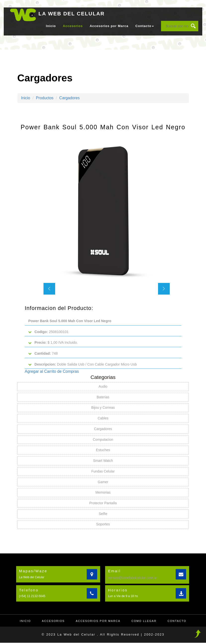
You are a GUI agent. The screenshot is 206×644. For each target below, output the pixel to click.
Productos (45, 98)
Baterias (103, 398)
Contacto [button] (145, 26)
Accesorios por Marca (109, 26)
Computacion (103, 441)
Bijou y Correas (103, 408)
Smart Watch (103, 462)
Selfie (103, 515)
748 (43, 354)
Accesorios (73, 26)
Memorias (103, 494)
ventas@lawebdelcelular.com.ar (133, 579)
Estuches (103, 451)
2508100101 (49, 332)
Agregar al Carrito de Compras (52, 372)
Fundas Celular (103, 473)
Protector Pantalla (103, 505)
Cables (103, 419)
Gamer (103, 483)
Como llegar (144, 622)
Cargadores (70, 98)
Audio (103, 387)
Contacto (178, 622)
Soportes (103, 526)
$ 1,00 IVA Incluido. (53, 343)
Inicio (51, 26)
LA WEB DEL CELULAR (72, 14)
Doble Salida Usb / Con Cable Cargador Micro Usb (83, 365)
